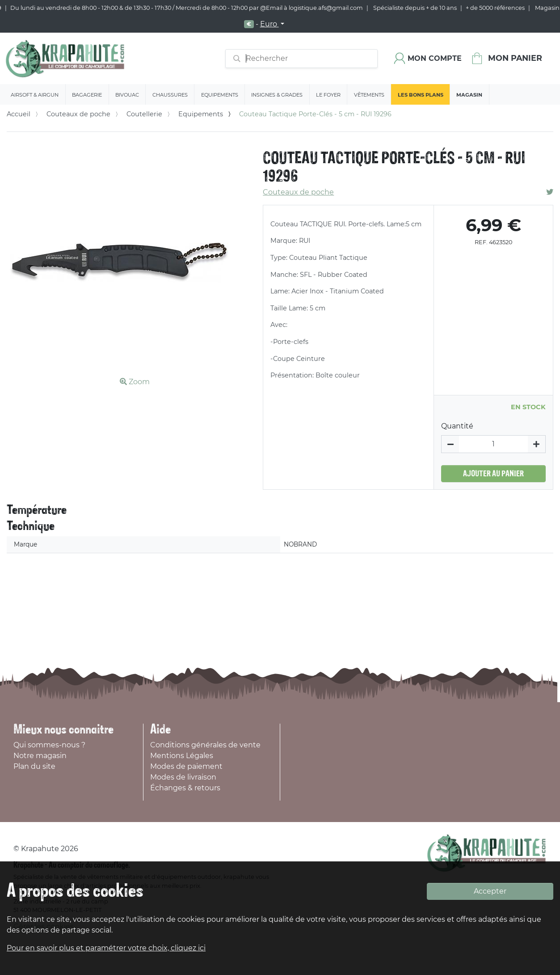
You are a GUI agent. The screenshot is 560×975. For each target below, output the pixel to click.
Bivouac (127, 95)
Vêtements (369, 95)
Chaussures (170, 95)
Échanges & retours (185, 788)
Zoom (135, 382)
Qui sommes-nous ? (49, 745)
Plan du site (34, 766)
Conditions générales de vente (205, 745)
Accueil (19, 114)
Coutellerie (144, 114)
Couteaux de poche (78, 114)
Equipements (220, 95)
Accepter (490, 891)
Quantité (457, 426)
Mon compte (435, 58)
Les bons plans (421, 95)
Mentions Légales (182, 756)
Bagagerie (87, 95)
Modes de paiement (186, 766)
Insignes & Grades (277, 95)
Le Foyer (328, 95)
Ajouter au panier (493, 474)
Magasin (469, 95)
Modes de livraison (183, 777)
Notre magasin (40, 756)
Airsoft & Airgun (35, 95)
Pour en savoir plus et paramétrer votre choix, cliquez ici (106, 948)
